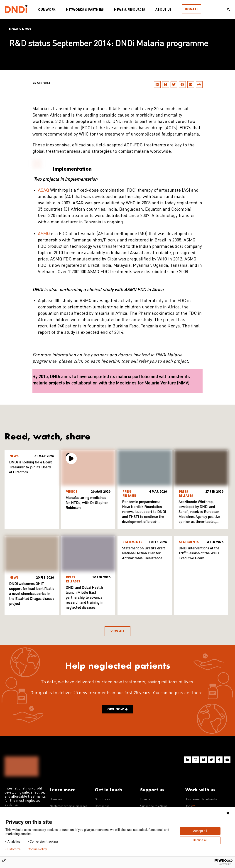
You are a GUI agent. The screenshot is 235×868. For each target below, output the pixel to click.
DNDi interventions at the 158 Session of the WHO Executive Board (199, 553)
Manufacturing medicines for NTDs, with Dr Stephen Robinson (87, 503)
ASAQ (43, 191)
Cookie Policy (37, 849)
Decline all (200, 840)
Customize (13, 849)
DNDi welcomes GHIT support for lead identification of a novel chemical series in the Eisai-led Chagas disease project (35, 594)
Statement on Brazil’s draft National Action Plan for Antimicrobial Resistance (143, 553)
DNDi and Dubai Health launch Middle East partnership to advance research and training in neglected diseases (84, 598)
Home (14, 29)
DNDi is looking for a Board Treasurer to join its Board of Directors (31, 467)
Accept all (200, 831)
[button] (157, 85)
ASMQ (44, 234)
